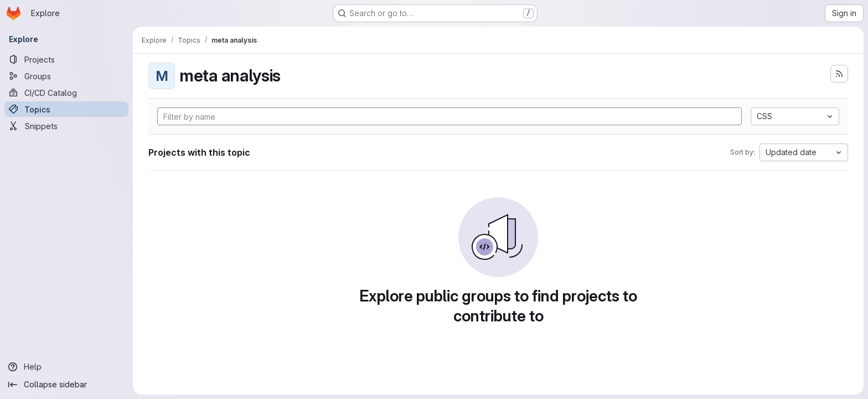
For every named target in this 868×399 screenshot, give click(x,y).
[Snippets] (66, 126)
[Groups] (66, 76)
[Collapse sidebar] (66, 385)
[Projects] (66, 59)
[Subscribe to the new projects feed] (839, 74)
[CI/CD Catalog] (66, 93)
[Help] (66, 367)
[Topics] (66, 109)
